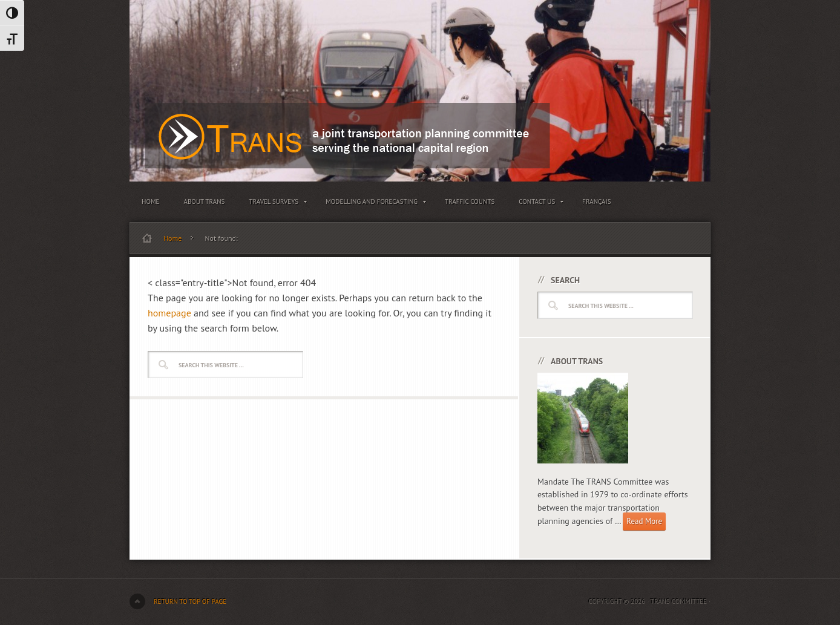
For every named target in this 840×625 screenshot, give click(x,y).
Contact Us (538, 204)
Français (596, 201)
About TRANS (205, 201)
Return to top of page (190, 601)
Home (151, 201)
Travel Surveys (275, 204)
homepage (169, 313)
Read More (644, 521)
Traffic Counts (470, 201)
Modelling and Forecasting (373, 204)
